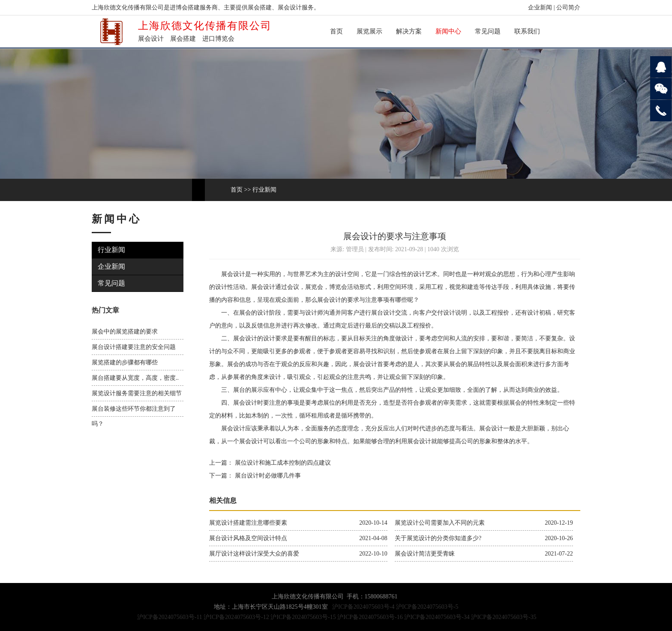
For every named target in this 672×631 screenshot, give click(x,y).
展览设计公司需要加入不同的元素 (440, 523)
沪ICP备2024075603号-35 (504, 617)
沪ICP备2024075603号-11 (170, 617)
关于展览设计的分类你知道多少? (438, 538)
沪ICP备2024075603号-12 (236, 617)
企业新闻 (540, 8)
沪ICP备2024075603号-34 (437, 617)
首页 (336, 31)
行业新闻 (264, 190)
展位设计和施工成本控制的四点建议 (282, 463)
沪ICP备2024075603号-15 (303, 617)
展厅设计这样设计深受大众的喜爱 (254, 554)
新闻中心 (448, 31)
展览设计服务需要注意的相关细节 (137, 393)
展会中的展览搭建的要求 (125, 332)
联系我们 (527, 31)
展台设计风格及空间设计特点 (248, 538)
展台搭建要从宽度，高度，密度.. (135, 378)
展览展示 (369, 31)
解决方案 (409, 31)
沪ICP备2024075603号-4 (363, 607)
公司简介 (568, 8)
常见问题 (488, 31)
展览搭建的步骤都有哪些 (125, 362)
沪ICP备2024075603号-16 (370, 617)
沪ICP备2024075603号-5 (427, 607)
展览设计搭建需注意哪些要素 (248, 523)
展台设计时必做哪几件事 (267, 476)
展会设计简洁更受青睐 (425, 554)
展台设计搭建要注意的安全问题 (134, 347)
